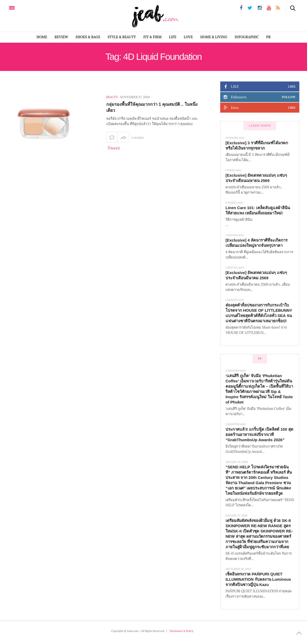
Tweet (114, 148)
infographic (247, 37)
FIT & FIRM (152, 37)
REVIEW (61, 37)
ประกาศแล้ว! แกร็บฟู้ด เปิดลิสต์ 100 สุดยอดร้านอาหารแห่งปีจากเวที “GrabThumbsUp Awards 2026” (259, 434)
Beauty (112, 97)
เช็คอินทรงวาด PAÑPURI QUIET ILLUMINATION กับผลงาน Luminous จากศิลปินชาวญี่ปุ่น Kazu (258, 579)
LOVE (188, 37)
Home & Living (214, 37)
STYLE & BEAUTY (122, 37)
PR (268, 37)
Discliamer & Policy (181, 631)
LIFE (173, 37)
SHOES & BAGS (88, 37)
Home (42, 37)
